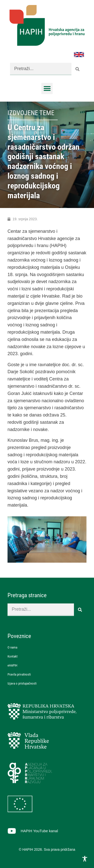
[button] (47, 88)
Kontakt (13, 656)
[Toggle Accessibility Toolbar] (85, 859)
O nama (12, 647)
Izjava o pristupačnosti (22, 683)
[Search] (78, 69)
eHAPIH (12, 665)
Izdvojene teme (31, 113)
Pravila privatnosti (19, 674)
